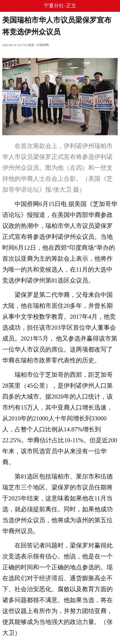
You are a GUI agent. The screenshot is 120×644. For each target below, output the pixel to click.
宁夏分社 (54, 6)
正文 (71, 6)
